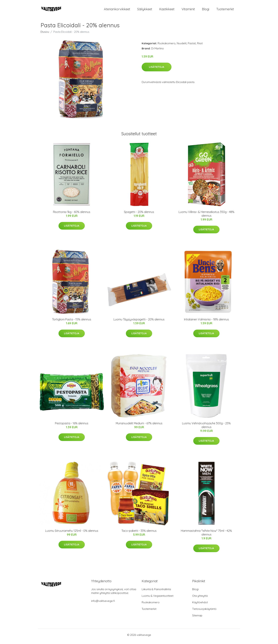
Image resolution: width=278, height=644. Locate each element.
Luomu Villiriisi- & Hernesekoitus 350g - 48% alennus (206, 217)
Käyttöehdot (200, 605)
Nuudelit (182, 46)
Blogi (206, 11)
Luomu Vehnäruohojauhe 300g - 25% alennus (206, 428)
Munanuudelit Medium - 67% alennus (139, 426)
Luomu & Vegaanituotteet (158, 599)
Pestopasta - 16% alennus (72, 426)
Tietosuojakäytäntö (204, 612)
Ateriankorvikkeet (117, 11)
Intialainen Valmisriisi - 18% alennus (206, 322)
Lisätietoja (157, 70)
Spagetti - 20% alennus (139, 215)
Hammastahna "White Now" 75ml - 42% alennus (206, 536)
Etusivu (45, 35)
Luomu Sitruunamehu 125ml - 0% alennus (72, 534)
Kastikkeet (167, 11)
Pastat (192, 46)
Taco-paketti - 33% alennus (139, 534)
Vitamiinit (188, 11)
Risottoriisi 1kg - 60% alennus (72, 215)
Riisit (200, 46)
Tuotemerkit (225, 11)
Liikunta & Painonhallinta (156, 592)
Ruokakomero (167, 46)
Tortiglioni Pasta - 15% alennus (72, 322)
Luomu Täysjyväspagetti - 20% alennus (139, 322)
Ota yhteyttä (200, 599)
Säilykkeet (145, 11)
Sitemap (197, 618)
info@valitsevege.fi (103, 604)
